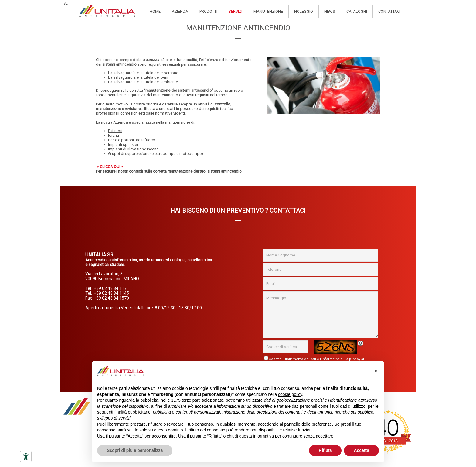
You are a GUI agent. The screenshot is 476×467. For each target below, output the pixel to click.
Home (155, 11)
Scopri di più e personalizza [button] (135, 450)
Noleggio (304, 11)
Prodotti (208, 11)
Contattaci (389, 11)
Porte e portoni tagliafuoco (132, 140)
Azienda (180, 11)
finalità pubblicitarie (133, 412)
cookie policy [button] (290, 394)
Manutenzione (268, 11)
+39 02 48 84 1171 (111, 288)
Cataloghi (357, 11)
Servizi (235, 11)
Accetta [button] (361, 450)
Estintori (115, 131)
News (330, 11)
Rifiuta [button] (325, 450)
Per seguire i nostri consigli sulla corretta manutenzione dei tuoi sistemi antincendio (169, 171)
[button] (376, 371)
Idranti (114, 135)
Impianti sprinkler (123, 144)
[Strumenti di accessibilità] (26, 456)
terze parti (191, 400)
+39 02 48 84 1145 (111, 293)
